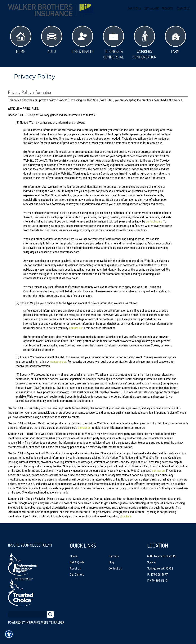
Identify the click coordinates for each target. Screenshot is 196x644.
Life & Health (83, 40)
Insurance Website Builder (45, 623)
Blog (111, 562)
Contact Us (115, 568)
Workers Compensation (144, 43)
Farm (175, 40)
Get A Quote (77, 562)
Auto (52, 40)
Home (21, 40)
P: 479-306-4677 (157, 575)
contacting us (154, 221)
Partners (114, 556)
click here (126, 516)
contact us (75, 328)
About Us (75, 568)
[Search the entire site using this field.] (27, 614)
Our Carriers (77, 575)
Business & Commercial (113, 43)
